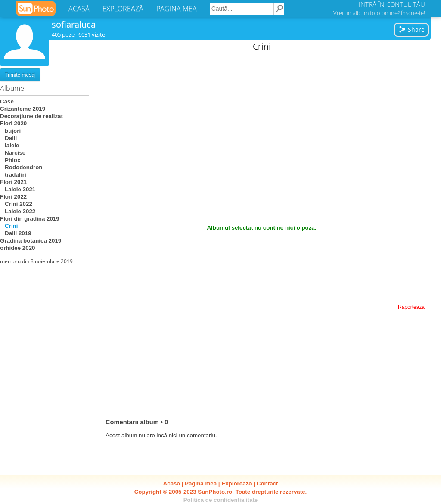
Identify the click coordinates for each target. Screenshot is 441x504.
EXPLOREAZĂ (123, 9)
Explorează (236, 484)
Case (7, 101)
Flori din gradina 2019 (30, 219)
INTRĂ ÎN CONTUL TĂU (392, 4)
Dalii (8, 138)
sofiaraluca (74, 24)
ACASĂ (79, 9)
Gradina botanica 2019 (31, 241)
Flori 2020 (13, 123)
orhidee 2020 (18, 248)
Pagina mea (201, 484)
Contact (267, 484)
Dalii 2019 (16, 233)
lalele (9, 145)
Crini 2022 (16, 204)
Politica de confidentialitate (221, 500)
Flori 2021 (13, 182)
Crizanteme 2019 (23, 109)
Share (411, 30)
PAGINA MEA (177, 9)
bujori (10, 131)
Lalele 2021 (18, 189)
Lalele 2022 (18, 211)
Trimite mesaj (20, 75)
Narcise (13, 153)
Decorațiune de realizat (31, 116)
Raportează (411, 307)
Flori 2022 (13, 197)
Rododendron (21, 167)
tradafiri (13, 175)
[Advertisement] (262, 116)
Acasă (172, 484)
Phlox (10, 160)
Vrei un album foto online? (379, 13)
